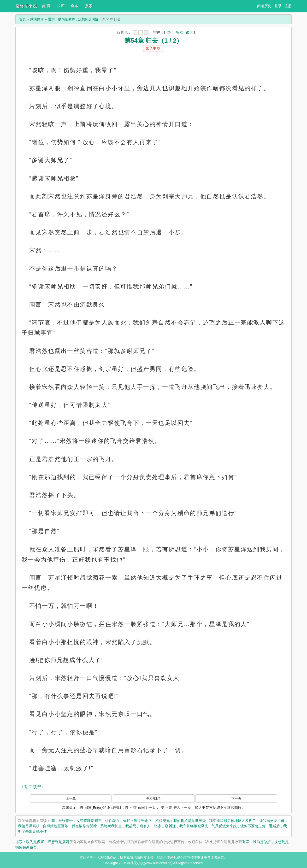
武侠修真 (37, 19)
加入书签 (153, 48)
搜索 (89, 6)
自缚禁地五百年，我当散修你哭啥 (70, 826)
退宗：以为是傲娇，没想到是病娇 (73, 19)
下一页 (236, 798)
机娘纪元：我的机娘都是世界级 (181, 821)
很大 (189, 32)
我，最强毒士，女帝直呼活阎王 (77, 821)
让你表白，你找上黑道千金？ (128, 821)
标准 (180, 32)
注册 (288, 6)
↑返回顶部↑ (33, 787)
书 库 (60, 6)
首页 (23, 19)
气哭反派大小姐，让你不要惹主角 (239, 826)
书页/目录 (153, 798)
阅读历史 (264, 6)
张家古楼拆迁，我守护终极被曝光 (181, 826)
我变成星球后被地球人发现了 (233, 821)
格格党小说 (26, 6)
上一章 (71, 798)
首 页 (46, 6)
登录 (278, 6)
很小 (170, 32)
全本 (74, 6)
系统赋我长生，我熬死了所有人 (125, 826)
